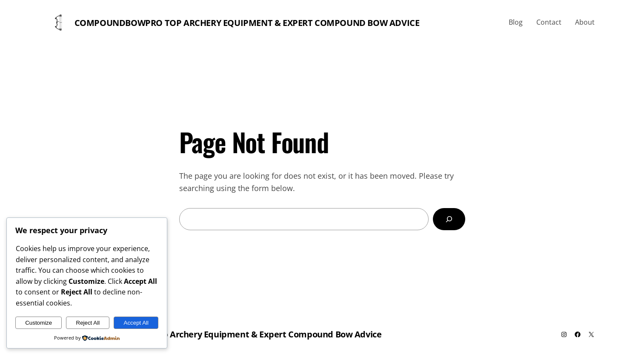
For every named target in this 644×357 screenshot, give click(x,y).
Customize (39, 323)
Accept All (136, 323)
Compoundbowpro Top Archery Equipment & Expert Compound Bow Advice (247, 23)
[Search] (449, 219)
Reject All (88, 323)
